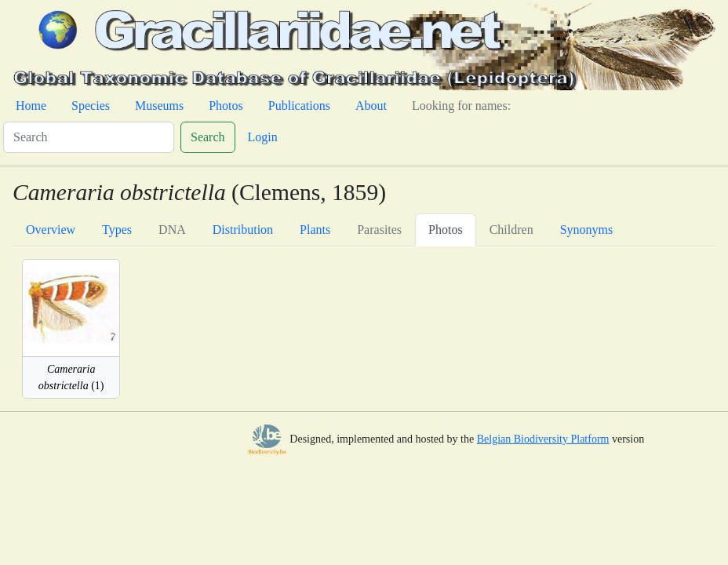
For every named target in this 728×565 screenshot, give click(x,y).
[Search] (89, 137)
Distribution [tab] (243, 230)
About (371, 106)
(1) (71, 377)
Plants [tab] (315, 230)
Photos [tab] (446, 230)
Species (91, 106)
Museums (159, 106)
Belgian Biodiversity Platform (543, 439)
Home (31, 106)
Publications (299, 106)
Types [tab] (117, 230)
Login (263, 137)
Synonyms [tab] (587, 230)
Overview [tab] (51, 230)
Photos (226, 106)
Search (208, 137)
